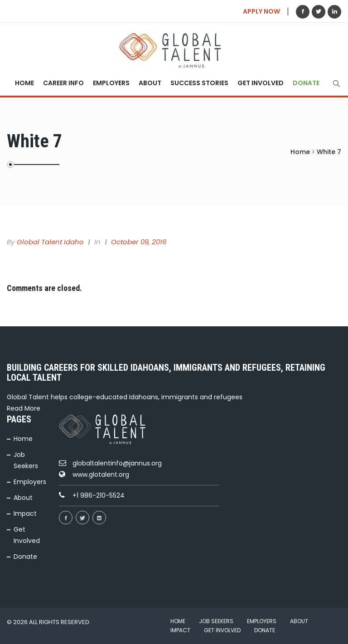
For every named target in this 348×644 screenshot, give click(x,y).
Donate (306, 83)
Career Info (63, 83)
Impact (25, 513)
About (150, 83)
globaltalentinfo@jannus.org (117, 463)
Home (24, 83)
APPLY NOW (261, 11)
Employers (111, 83)
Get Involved (261, 83)
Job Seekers (216, 621)
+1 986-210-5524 (99, 495)
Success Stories (199, 83)
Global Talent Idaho (50, 242)
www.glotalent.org (101, 475)
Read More (24, 408)
